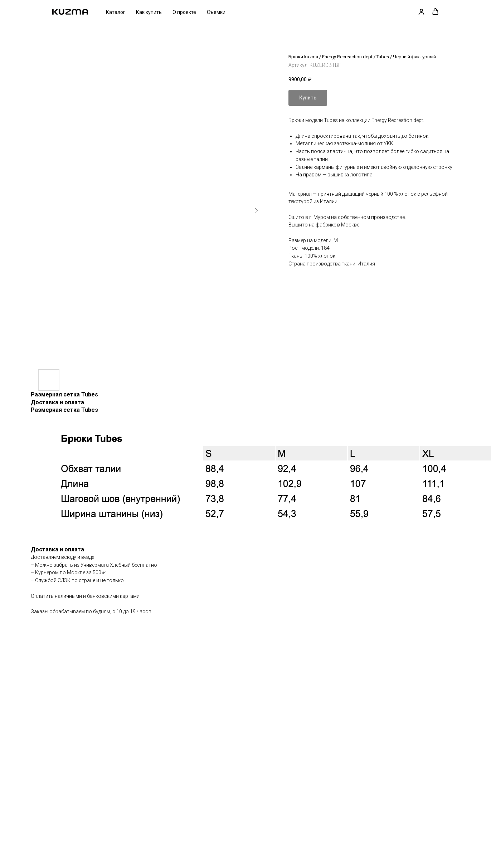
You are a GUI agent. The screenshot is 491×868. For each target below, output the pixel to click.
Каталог (116, 12)
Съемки (216, 12)
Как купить (149, 12)
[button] (421, 12)
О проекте (184, 12)
